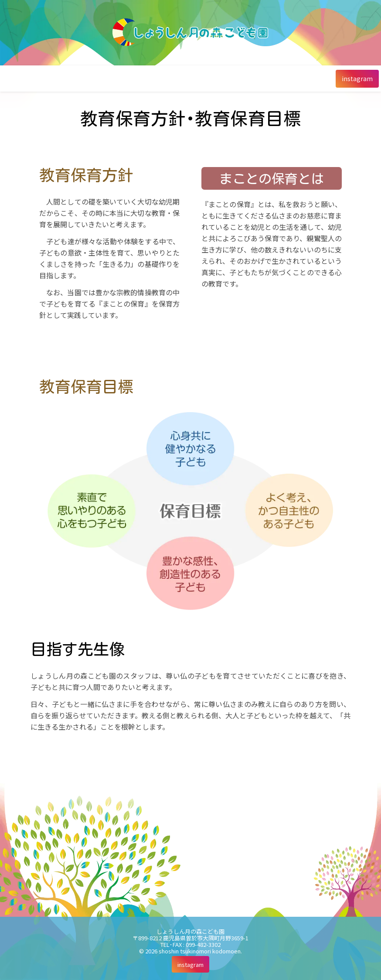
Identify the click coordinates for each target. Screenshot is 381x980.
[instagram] (357, 79)
